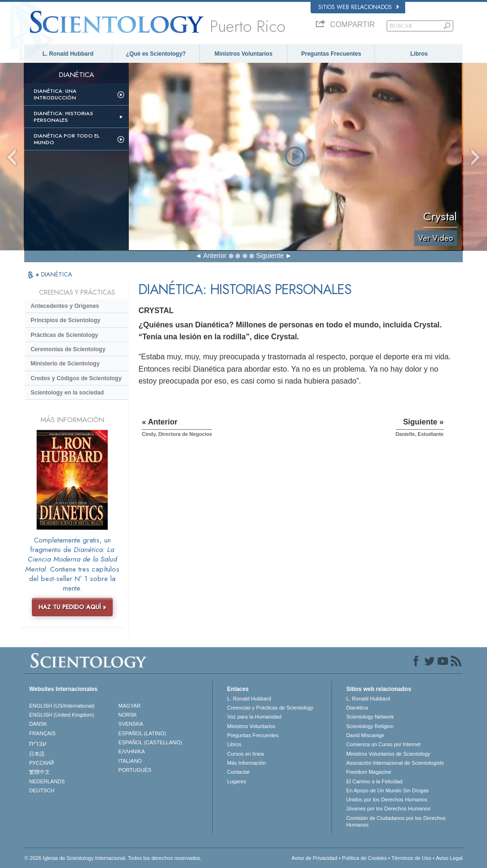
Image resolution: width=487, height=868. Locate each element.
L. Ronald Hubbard (68, 54)
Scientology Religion (370, 726)
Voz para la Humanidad (254, 717)
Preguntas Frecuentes (331, 54)
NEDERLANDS (47, 781)
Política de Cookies (364, 858)
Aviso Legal (449, 858)
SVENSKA (131, 724)
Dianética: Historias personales (63, 117)
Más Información (246, 763)
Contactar (238, 772)
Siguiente (270, 256)
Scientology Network (370, 717)
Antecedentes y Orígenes (65, 306)
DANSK (38, 724)
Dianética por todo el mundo (67, 139)
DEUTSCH (42, 790)
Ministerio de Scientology (65, 364)
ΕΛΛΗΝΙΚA (132, 751)
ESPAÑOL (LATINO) (142, 733)
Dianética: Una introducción (55, 94)
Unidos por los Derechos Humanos (387, 799)
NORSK (128, 715)
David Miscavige (365, 735)
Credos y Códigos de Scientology (76, 378)
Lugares (236, 781)
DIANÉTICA (57, 274)
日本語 (37, 754)
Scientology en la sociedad (67, 393)
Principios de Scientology (65, 320)
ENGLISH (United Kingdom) (62, 715)
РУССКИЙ (41, 763)
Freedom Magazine (369, 772)
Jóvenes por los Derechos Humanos (388, 809)
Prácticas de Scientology (64, 335)
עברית (38, 743)
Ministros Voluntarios (243, 54)
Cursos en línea (245, 754)
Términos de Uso (411, 858)
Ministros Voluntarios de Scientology (388, 754)
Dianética (357, 708)
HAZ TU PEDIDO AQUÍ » (72, 607)
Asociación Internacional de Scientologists (395, 763)
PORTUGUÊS (135, 770)
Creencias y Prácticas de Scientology (270, 708)
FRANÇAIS (42, 733)
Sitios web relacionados (359, 7)
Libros (419, 54)
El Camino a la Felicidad (375, 781)
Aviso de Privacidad (314, 858)
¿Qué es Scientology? (156, 54)
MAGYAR (130, 706)
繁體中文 (39, 772)
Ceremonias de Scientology (68, 349)
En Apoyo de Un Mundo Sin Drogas (388, 790)
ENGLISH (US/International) (62, 706)
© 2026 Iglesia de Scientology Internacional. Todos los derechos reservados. (113, 858)
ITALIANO (130, 761)
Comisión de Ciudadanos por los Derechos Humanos (396, 821)
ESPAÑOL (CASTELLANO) (150, 742)
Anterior (215, 256)
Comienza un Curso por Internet (384, 744)
